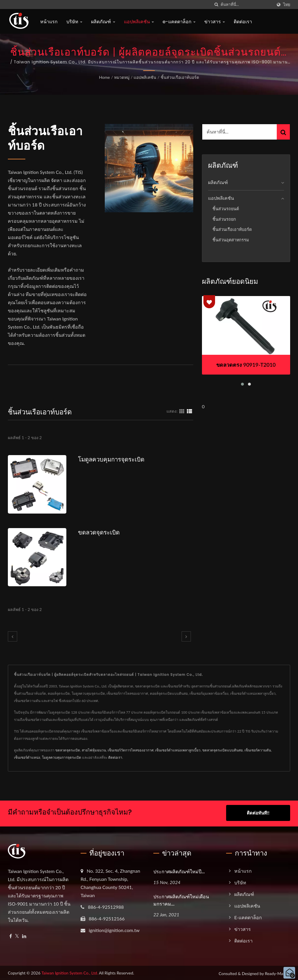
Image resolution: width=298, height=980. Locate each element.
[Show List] (189, 411)
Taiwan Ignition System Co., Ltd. (70, 972)
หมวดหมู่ (122, 77)
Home (104, 77)
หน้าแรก (49, 22)
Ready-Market (277, 972)
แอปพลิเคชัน (139, 22)
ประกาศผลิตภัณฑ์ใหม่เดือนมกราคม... (181, 899)
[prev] (13, 636)
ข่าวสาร (215, 22)
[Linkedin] (24, 935)
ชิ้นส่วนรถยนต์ (226, 209)
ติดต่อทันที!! (258, 813)
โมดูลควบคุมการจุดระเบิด (112, 459)
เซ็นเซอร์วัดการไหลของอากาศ (131, 750)
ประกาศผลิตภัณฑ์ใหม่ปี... (179, 871)
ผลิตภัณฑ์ (103, 22)
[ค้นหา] (216, 5)
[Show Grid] (182, 411)
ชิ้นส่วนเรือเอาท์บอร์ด (180, 77)
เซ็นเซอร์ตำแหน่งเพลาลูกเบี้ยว (178, 750)
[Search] (246, 5)
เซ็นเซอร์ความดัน (258, 750)
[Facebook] (11, 935)
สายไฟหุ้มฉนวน (94, 750)
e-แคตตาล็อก (179, 22)
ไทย (287, 5)
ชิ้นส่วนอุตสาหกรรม (231, 240)
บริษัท (74, 22)
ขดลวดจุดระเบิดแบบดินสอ (222, 750)
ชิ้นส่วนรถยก (224, 219)
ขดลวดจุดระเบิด (100, 532)
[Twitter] (17, 935)
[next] (186, 636)
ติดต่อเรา (243, 22)
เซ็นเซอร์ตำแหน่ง (27, 757)
